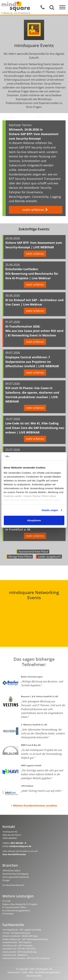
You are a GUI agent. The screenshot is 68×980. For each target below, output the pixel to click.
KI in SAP (7, 901)
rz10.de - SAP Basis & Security (16, 933)
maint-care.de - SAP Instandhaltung (19, 952)
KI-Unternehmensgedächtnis (16, 911)
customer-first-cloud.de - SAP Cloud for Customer (26, 958)
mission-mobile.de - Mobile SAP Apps (20, 936)
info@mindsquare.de (20, 846)
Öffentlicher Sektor (12, 870)
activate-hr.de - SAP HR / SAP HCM (19, 949)
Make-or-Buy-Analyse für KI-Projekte (20, 904)
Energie (6, 880)
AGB (24, 972)
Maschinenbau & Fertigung (15, 874)
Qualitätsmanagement (47, 972)
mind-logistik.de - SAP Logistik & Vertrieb (22, 930)
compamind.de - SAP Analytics (17, 942)
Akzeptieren (34, 520)
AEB (31, 972)
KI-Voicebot (8, 914)
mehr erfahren (36, 210)
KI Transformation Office (14, 907)
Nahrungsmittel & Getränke (16, 877)
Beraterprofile (34, 976)
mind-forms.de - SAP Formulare (17, 945)
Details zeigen (50, 510)
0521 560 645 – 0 (18, 843)
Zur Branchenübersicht (13, 885)
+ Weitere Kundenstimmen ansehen (34, 806)
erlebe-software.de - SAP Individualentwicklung (25, 939)
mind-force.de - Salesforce (15, 955)
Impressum (14, 972)
